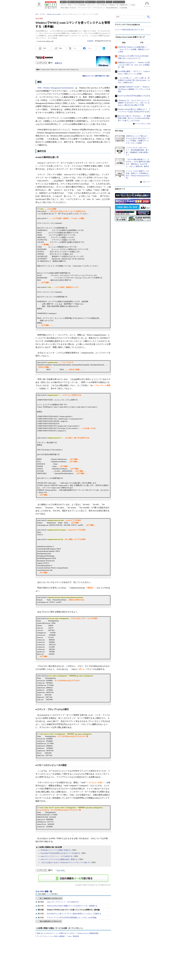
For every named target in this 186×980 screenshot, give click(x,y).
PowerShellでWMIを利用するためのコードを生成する (60, 853)
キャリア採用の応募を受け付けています (130, 30)
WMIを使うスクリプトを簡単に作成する (56, 850)
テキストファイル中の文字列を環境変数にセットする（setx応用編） (72, 918)
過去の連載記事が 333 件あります (50, 921)
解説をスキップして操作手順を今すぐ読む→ (97, 76)
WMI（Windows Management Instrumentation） (56, 88)
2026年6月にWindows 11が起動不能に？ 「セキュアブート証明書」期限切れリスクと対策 (134, 50)
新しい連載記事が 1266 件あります (51, 898)
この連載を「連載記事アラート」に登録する (73, 878)
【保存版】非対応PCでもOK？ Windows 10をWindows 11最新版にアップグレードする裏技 (134, 89)
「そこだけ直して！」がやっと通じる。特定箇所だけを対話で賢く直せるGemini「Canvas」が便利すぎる (134, 80)
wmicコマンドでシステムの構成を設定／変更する (59, 859)
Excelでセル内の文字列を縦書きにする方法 (134, 96)
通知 (61, 48)
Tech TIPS (61, 871)
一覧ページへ (146, 182)
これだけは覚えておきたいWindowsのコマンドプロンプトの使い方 (65, 863)
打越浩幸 (91, 41)
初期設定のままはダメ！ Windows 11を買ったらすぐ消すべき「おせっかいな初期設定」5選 (134, 65)
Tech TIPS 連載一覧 (44, 891)
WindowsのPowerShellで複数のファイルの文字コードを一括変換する (72, 906)
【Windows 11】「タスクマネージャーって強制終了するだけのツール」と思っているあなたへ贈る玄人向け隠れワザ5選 (134, 103)
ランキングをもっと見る (143, 124)
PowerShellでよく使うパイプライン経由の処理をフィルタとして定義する (74, 914)
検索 (149, 17)
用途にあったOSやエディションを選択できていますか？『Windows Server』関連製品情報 (68, 933)
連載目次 (58, 63)
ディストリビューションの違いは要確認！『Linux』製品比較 (58, 936)
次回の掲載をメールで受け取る (48, 894)
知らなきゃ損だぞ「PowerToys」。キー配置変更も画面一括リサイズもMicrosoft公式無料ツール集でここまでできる (134, 118)
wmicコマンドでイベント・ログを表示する (57, 856)
